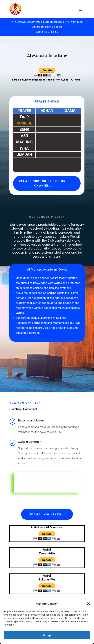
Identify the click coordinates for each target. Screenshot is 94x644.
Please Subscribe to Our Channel (42, 183)
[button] (88, 604)
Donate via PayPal (46, 514)
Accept (47, 635)
